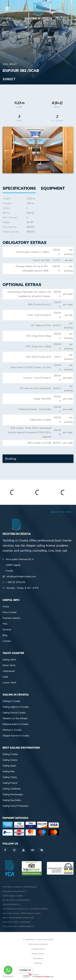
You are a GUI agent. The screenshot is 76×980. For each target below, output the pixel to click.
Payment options (12, 618)
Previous (7, 150)
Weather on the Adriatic (15, 718)
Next (69, 150)
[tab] (53, 188)
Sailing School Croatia (14, 713)
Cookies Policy (38, 949)
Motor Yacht (9, 665)
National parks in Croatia (15, 724)
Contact (7, 641)
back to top (62, 512)
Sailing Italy (9, 771)
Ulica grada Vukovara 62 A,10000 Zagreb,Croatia (20, 565)
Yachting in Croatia (38, 18)
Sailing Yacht (9, 660)
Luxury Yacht (9, 683)
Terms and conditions (38, 944)
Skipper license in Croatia (16, 736)
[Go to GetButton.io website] (8, 977)
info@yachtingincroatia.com (21, 576)
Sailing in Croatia (11, 701)
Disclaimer (38, 958)
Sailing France (10, 783)
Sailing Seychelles (12, 800)
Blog (5, 635)
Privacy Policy (38, 954)
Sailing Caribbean (12, 789)
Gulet (5, 677)
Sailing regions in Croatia (16, 707)
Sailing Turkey (10, 777)
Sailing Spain (9, 766)
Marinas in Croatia (12, 730)
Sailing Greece (10, 760)
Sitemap (38, 963)
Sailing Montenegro (13, 794)
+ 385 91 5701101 (16, 582)
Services (7, 630)
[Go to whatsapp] (8, 970)
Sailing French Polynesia (15, 806)
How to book (10, 612)
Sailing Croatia (10, 754)
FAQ (5, 624)
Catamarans (9, 671)
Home (6, 607)
